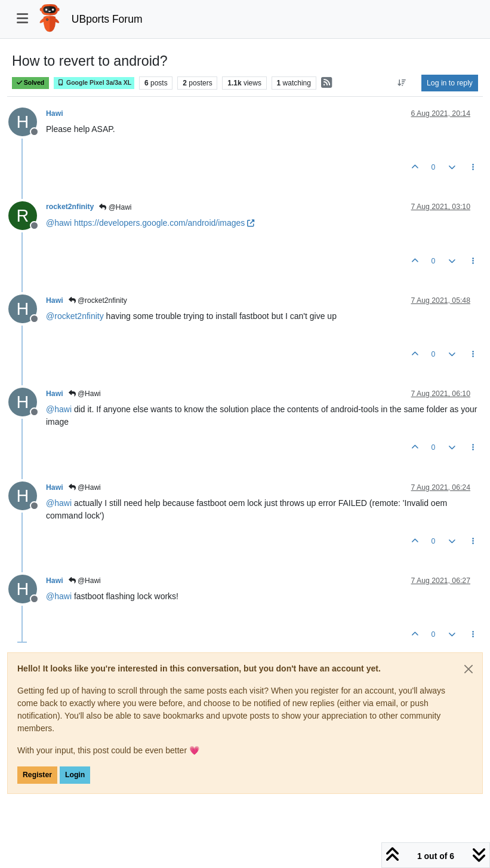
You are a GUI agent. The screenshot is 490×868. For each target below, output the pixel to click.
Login (75, 775)
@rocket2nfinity (98, 300)
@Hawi (115, 207)
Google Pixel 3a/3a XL (94, 83)
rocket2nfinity (70, 207)
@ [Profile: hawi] (59, 223)
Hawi (55, 114)
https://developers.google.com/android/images (164, 223)
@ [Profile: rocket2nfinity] (75, 316)
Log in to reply (450, 83)
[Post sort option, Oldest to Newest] (402, 83)
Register (37, 775)
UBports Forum (107, 19)
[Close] (469, 669)
